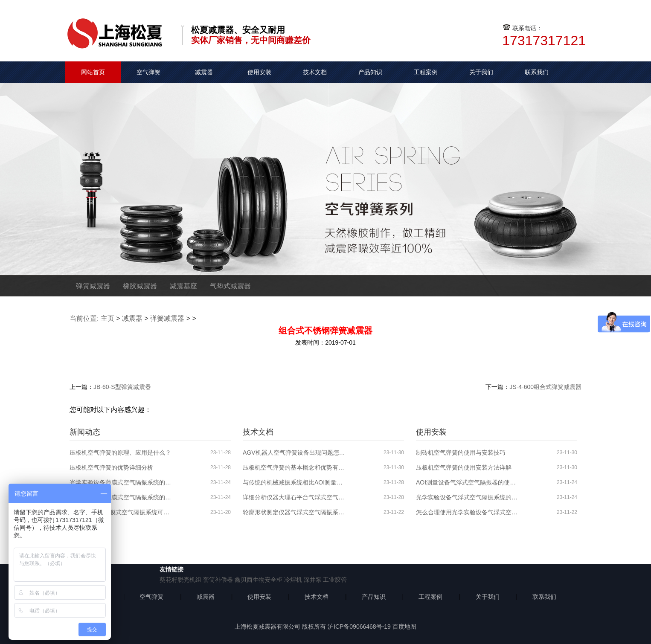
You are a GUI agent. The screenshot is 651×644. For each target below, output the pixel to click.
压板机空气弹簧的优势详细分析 (111, 467)
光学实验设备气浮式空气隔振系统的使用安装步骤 (467, 497)
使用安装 (259, 72)
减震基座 (183, 286)
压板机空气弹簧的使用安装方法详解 (464, 467)
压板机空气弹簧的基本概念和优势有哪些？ (294, 467)
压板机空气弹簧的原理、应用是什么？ (120, 453)
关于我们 (481, 72)
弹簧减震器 (93, 286)
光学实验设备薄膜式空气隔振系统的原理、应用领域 (121, 497)
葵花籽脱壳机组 (180, 580)
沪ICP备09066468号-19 (359, 627)
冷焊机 (293, 580)
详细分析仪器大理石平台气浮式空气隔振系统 (294, 497)
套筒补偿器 (218, 580)
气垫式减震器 (230, 286)
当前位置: (84, 318)
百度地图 (404, 627)
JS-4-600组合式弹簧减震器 (545, 387)
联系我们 (537, 72)
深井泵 (313, 580)
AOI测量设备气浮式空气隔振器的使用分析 (467, 482)
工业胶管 (335, 580)
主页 (108, 318)
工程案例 (426, 72)
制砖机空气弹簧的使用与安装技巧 (461, 453)
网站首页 (93, 72)
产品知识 (370, 72)
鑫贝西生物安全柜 (259, 580)
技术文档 (315, 72)
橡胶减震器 (140, 286)
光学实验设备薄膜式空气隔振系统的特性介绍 (121, 482)
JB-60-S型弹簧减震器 (122, 387)
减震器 (204, 72)
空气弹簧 (148, 72)
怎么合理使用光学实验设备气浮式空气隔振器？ (467, 512)
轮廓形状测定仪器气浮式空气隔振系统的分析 (294, 512)
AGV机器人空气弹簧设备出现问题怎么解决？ (294, 453)
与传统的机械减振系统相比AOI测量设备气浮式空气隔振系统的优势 (294, 482)
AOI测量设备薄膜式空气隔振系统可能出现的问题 (121, 512)
